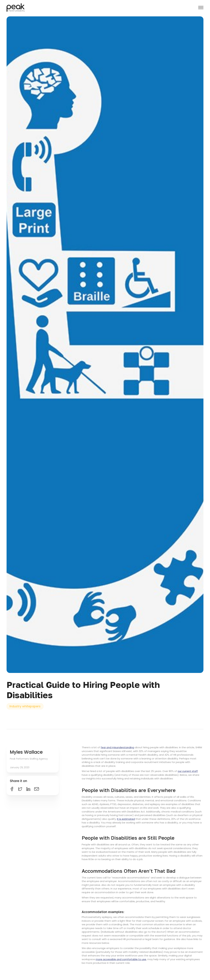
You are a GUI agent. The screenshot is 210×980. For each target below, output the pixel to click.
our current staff (188, 771)
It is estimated (126, 819)
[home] (16, 7)
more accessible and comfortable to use (121, 959)
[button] (201, 8)
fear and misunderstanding (117, 747)
